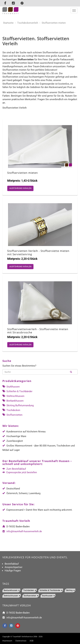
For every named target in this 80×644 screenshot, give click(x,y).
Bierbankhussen (13, 401)
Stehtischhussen (13, 396)
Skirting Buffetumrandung (18, 405)
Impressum (7, 641)
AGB (31, 641)
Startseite (8, 23)
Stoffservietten (12, 415)
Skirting (69, 590)
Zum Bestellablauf (16, 469)
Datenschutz (21, 641)
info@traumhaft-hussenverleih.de (24, 531)
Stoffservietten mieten (54, 23)
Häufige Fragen (13, 571)
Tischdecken (11, 410)
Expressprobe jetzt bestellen (22, 472)
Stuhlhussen (11, 387)
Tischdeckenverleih (28, 23)
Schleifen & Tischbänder (17, 391)
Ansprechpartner (14, 567)
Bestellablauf (12, 564)
